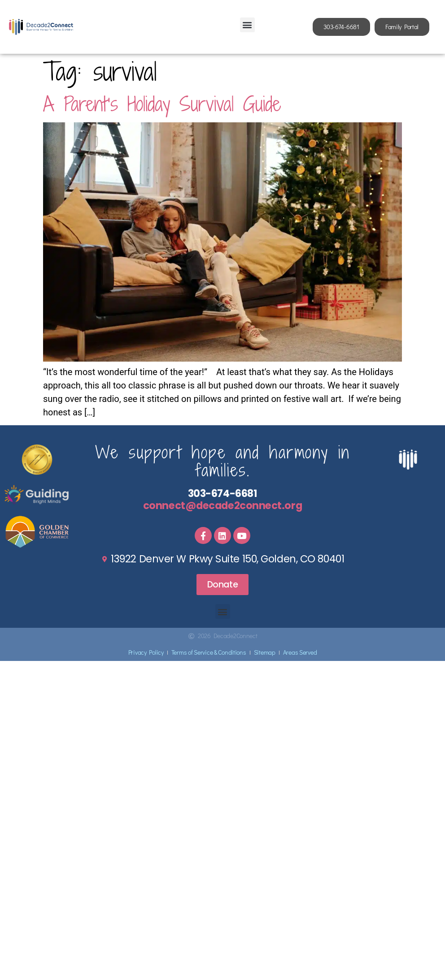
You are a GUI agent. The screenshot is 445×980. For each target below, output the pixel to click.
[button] (247, 25)
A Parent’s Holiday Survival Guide (162, 104)
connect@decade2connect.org (222, 505)
